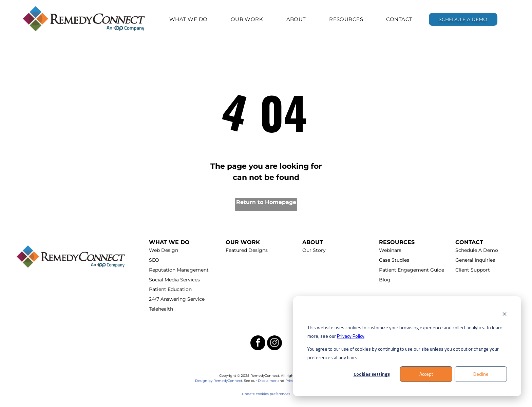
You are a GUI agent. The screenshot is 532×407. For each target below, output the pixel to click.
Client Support (473, 270)
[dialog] (407, 346)
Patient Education (170, 289)
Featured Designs (247, 250)
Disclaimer (267, 381)
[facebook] (258, 344)
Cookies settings (372, 374)
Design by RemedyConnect (219, 381)
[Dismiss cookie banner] (505, 315)
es (288, 394)
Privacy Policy (351, 336)
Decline (481, 374)
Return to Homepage (266, 202)
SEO (154, 260)
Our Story (314, 250)
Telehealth (161, 309)
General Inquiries (475, 260)
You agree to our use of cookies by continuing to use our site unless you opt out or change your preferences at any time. (403, 353)
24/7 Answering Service (177, 299)
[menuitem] (188, 19)
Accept (426, 374)
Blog (385, 280)
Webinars (390, 250)
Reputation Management (179, 270)
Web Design (164, 250)
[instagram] (274, 344)
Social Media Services (174, 280)
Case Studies (394, 260)
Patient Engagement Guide (412, 270)
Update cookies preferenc (264, 394)
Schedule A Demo (477, 250)
